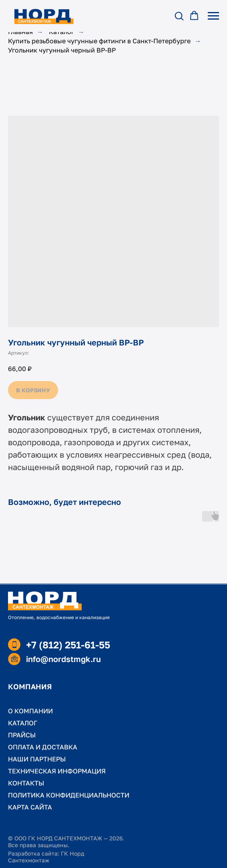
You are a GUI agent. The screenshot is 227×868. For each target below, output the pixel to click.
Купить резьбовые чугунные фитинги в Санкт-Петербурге (99, 41)
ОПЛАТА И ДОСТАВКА (43, 747)
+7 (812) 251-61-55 (68, 645)
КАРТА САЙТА (30, 807)
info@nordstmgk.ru (63, 659)
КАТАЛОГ (23, 723)
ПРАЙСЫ (22, 735)
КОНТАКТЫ (26, 783)
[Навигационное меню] (213, 16)
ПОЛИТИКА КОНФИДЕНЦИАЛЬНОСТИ (69, 795)
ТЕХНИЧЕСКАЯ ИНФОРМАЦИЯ (57, 771)
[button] (179, 16)
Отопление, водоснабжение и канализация (59, 617)
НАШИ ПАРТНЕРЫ (37, 759)
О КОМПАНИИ (30, 711)
